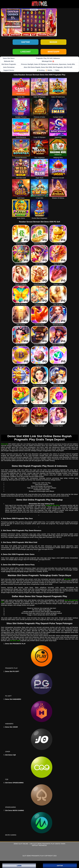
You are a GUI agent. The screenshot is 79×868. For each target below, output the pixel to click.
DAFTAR (60, 866)
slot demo (68, 579)
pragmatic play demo (53, 505)
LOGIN (19, 866)
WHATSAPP (54, 52)
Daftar (26, 42)
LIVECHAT (26, 52)
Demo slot (4, 444)
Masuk (53, 42)
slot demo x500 (15, 641)
